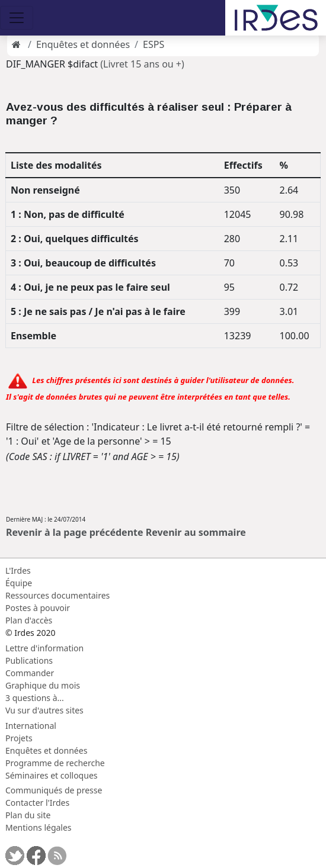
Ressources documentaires (57, 595)
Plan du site (28, 815)
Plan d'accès (29, 620)
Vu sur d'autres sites (44, 710)
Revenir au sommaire (196, 532)
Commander (30, 673)
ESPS (154, 44)
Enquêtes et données (83, 44)
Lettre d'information (44, 648)
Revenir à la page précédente (75, 532)
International (31, 726)
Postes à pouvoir (38, 608)
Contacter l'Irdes (37, 803)
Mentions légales (39, 827)
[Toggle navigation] (17, 18)
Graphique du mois (43, 685)
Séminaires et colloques (51, 775)
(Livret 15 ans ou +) (142, 64)
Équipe (19, 583)
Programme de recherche (55, 763)
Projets (19, 738)
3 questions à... (35, 698)
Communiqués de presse (54, 790)
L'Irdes (18, 570)
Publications (29, 660)
